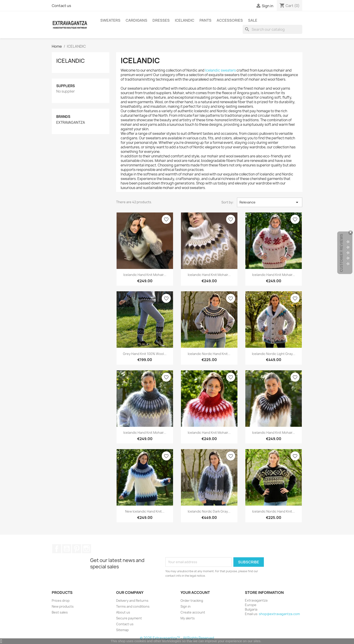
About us (123, 612)
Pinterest (77, 549)
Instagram (87, 549)
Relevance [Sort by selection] (270, 202)
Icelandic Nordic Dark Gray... (209, 511)
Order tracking (192, 601)
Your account (195, 593)
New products (63, 606)
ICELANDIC (185, 20)
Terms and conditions (133, 606)
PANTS (205, 20)
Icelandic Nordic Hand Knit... (209, 354)
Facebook (57, 549)
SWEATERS (110, 20)
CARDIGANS (136, 20)
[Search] (272, 29)
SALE (253, 20)
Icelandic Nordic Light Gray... (274, 354)
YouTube (67, 549)
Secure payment (129, 618)
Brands (63, 117)
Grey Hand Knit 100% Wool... (145, 354)
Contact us (61, 6)
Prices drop (61, 601)
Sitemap (122, 630)
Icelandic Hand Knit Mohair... (145, 275)
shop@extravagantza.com (279, 614)
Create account (193, 612)
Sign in (186, 606)
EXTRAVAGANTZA (71, 123)
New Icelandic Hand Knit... (145, 511)
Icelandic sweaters (220, 70)
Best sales (60, 612)
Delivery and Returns (132, 601)
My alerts (188, 618)
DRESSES (161, 20)
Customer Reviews (341, 253)
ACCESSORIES (230, 20)
